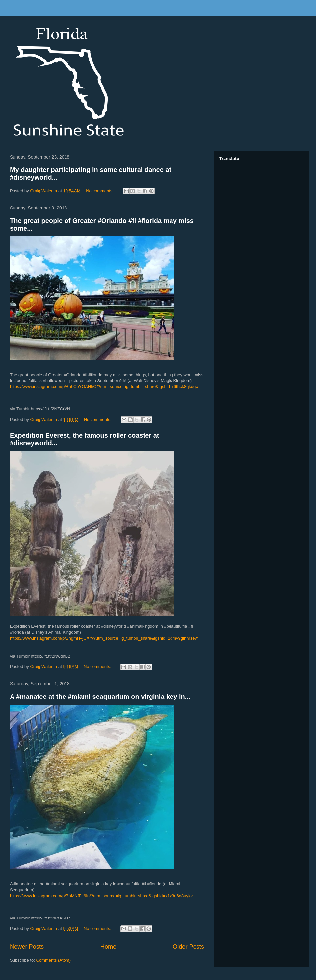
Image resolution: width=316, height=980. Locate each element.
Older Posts (188, 947)
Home (108, 947)
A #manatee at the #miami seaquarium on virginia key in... (100, 697)
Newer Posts (27, 947)
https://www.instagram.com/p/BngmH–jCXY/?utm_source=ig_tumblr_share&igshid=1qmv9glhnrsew (104, 638)
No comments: (100, 191)
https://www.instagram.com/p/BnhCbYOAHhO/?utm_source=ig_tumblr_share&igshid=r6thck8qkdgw (104, 387)
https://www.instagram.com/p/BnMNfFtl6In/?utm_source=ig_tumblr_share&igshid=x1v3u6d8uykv (101, 896)
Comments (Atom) (53, 960)
